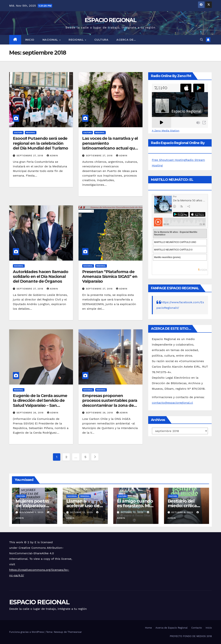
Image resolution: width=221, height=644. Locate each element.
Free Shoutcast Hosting (169, 160)
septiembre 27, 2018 (30, 156)
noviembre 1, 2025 (32, 512)
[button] (202, 40)
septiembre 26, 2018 (31, 413)
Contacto (197, 628)
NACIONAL (51, 40)
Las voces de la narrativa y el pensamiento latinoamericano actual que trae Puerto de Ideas (110, 146)
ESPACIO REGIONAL (110, 20)
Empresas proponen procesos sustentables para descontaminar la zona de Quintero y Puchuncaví (110, 403)
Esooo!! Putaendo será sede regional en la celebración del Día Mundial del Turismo (40, 143)
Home (148, 628)
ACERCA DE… (126, 40)
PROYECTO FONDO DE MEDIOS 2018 (191, 636)
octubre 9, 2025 (183, 512)
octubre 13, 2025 (82, 512)
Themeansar (75, 632)
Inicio (30, 40)
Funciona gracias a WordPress (27, 632)
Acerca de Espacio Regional (172, 628)
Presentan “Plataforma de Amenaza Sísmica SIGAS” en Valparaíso (110, 277)
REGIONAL (77, 40)
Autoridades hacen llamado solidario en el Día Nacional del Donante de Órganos (41, 277)
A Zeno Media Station (166, 131)
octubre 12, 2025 (132, 512)
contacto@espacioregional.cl (172, 403)
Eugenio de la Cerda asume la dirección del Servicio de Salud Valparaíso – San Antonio (40, 403)
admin (52, 156)
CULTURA (101, 40)
